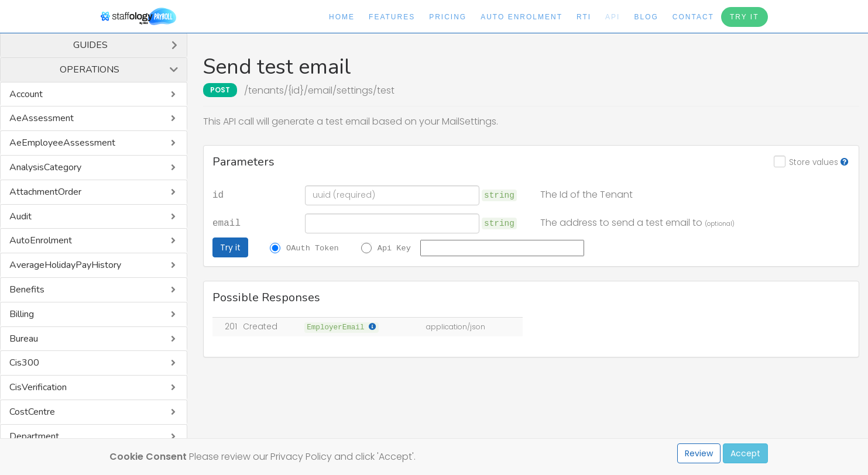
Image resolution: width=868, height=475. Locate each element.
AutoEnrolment (41, 240)
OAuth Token (313, 247)
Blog (646, 17)
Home (342, 17)
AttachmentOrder (45, 192)
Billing (22, 314)
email (227, 222)
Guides (90, 45)
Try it (230, 247)
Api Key (394, 247)
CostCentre (32, 412)
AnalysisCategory (45, 167)
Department (34, 436)
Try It (745, 17)
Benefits (27, 290)
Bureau (24, 339)
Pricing (448, 17)
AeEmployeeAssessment (62, 143)
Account (26, 94)
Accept (745, 453)
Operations (90, 70)
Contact (693, 17)
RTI (584, 17)
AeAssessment (42, 118)
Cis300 (24, 363)
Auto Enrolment (522, 17)
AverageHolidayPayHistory (65, 265)
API (613, 17)
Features (392, 17)
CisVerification (38, 387)
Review (699, 453)
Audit (20, 216)
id (218, 194)
